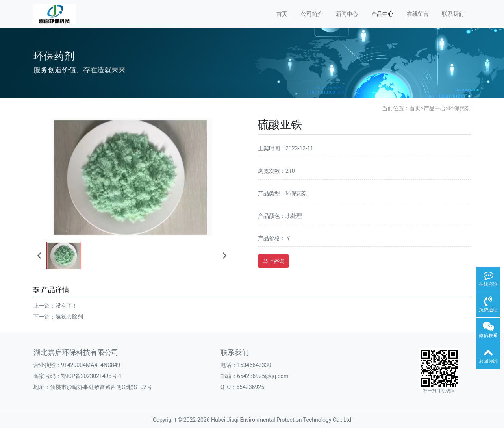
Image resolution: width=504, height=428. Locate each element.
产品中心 (382, 14)
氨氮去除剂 (69, 317)
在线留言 (418, 14)
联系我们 (453, 14)
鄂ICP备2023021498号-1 (91, 376)
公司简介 (312, 14)
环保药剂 (460, 108)
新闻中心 (347, 14)
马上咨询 (274, 261)
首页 (282, 14)
